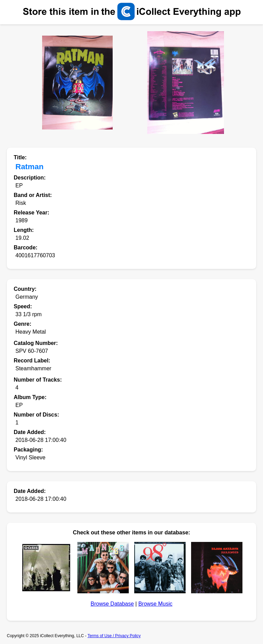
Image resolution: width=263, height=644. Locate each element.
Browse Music (155, 604)
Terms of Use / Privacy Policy (114, 636)
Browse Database (112, 604)
